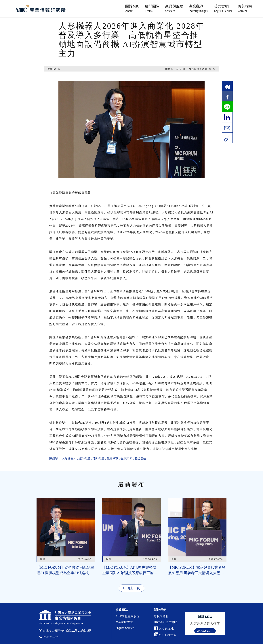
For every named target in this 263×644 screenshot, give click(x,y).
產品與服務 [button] (174, 8)
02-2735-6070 (51, 637)
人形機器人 (69, 458)
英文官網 (223, 8)
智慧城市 (112, 458)
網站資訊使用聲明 (165, 622)
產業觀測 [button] (199, 8)
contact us (203, 630)
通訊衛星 (84, 458)
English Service (125, 628)
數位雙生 (140, 458)
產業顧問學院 (124, 622)
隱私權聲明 (161, 616)
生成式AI (126, 458)
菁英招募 (245, 8)
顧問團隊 (152, 8)
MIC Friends (166, 629)
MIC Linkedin (165, 635)
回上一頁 (133, 588)
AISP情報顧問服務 (127, 616)
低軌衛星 (98, 458)
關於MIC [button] (132, 8)
